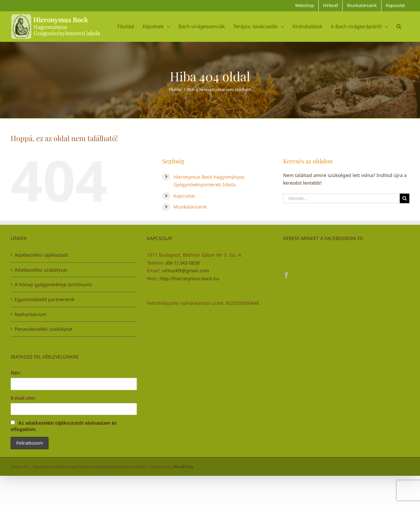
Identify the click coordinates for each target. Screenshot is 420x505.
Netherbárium (31, 314)
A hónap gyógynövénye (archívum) (53, 284)
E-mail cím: (23, 398)
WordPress (183, 467)
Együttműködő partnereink (45, 299)
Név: (16, 373)
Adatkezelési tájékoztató (41, 255)
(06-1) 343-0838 (183, 263)
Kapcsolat (184, 196)
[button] (399, 26)
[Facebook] (286, 275)
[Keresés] (405, 198)
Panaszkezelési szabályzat (44, 329)
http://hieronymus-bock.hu (189, 278)
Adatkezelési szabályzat (41, 270)
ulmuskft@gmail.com (185, 270)
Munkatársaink (190, 207)
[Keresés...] (341, 198)
